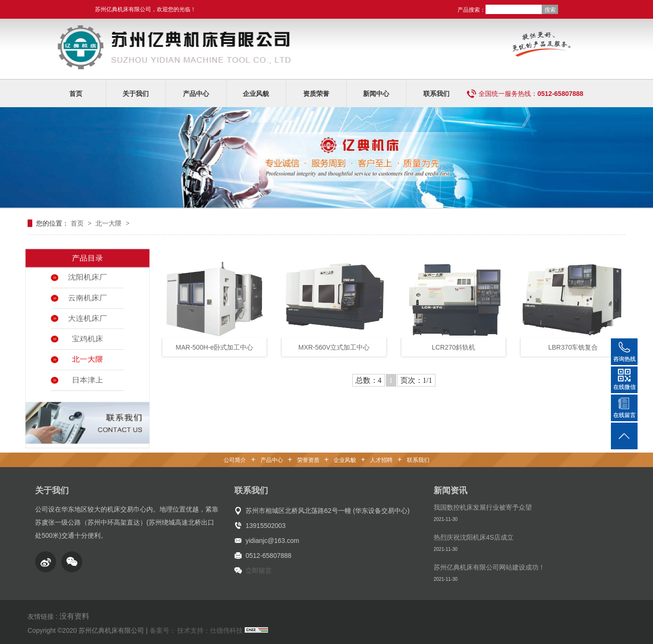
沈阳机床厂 (87, 271)
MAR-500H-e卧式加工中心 (215, 347)
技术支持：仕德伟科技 (210, 630)
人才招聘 (381, 460)
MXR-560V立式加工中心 (334, 347)
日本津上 (87, 383)
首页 (76, 94)
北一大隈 (109, 223)
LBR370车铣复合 (573, 347)
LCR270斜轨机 (453, 347)
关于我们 (136, 94)
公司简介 (235, 460)
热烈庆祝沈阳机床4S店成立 (474, 537)
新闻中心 (376, 94)
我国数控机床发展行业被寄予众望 (483, 507)
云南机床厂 (87, 293)
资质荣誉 (316, 94)
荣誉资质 (308, 460)
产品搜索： (472, 10)
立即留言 (259, 571)
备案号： (163, 630)
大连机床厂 (87, 315)
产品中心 (196, 94)
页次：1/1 (416, 380)
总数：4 (369, 380)
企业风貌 (256, 94)
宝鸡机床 (87, 338)
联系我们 (436, 94)
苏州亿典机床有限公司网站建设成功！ (489, 567)
